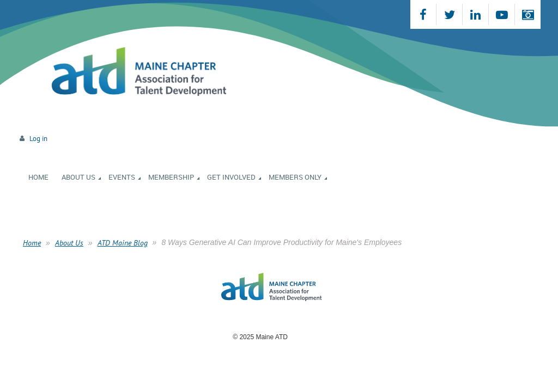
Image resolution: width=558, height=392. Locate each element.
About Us (69, 243)
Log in (38, 139)
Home (32, 243)
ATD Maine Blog (123, 243)
